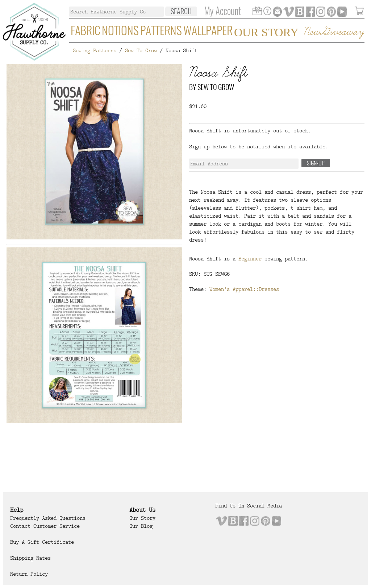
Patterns (161, 32)
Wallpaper (208, 32)
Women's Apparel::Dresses (244, 289)
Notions (120, 32)
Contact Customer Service (45, 526)
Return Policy (29, 574)
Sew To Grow (141, 50)
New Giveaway (333, 32)
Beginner (250, 259)
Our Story (266, 32)
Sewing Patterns (95, 50)
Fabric (86, 32)
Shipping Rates (30, 558)
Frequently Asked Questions (48, 518)
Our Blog (141, 526)
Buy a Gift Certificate (42, 542)
